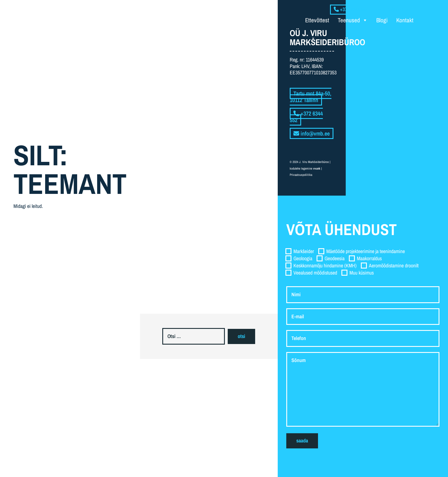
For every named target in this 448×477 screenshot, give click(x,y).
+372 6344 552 (306, 117)
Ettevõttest (317, 20)
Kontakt (405, 20)
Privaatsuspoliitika (301, 175)
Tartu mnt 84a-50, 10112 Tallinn (311, 97)
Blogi (382, 20)
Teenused (353, 20)
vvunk (317, 168)
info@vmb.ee (312, 133)
